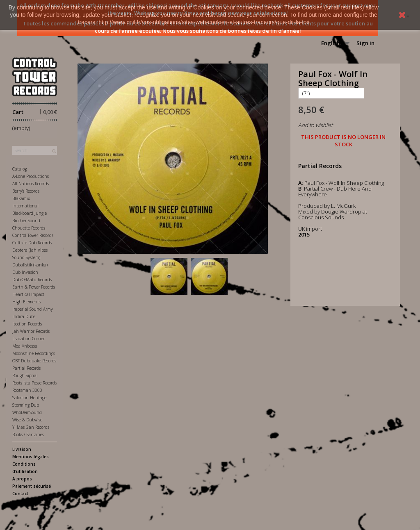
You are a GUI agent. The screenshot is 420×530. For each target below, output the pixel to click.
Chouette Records (29, 228)
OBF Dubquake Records (34, 361)
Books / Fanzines (28, 434)
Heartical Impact (28, 294)
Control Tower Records (33, 235)
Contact (20, 494)
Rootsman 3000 (27, 390)
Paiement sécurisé (32, 486)
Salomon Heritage (29, 398)
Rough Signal (25, 375)
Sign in (365, 43)
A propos (22, 479)
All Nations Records (31, 184)
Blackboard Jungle (30, 213)
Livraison (22, 449)
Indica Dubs (24, 316)
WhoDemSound (27, 412)
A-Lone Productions (31, 176)
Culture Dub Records (32, 243)
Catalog (19, 169)
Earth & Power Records (34, 287)
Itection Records (27, 324)
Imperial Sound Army (33, 309)
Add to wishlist (315, 125)
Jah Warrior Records (31, 331)
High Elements (26, 302)
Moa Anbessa (25, 346)
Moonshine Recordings (34, 353)
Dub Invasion (25, 272)
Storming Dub (26, 405)
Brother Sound (26, 221)
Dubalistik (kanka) (30, 265)
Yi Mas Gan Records (31, 427)
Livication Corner (29, 339)
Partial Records (26, 368)
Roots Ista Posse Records (34, 383)
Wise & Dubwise (27, 420)
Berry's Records (26, 191)
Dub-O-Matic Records (32, 280)
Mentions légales (31, 457)
